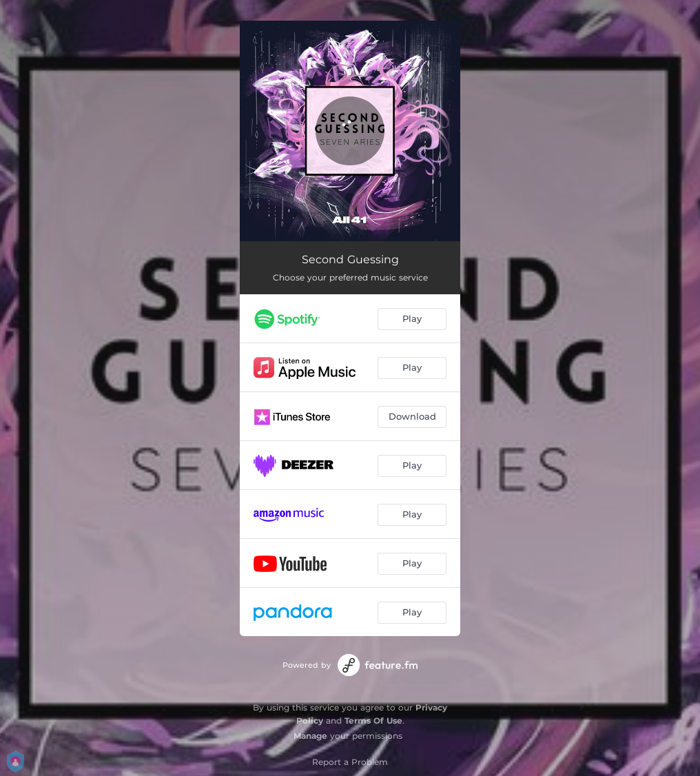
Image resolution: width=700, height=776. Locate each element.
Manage (310, 736)
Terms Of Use (373, 721)
